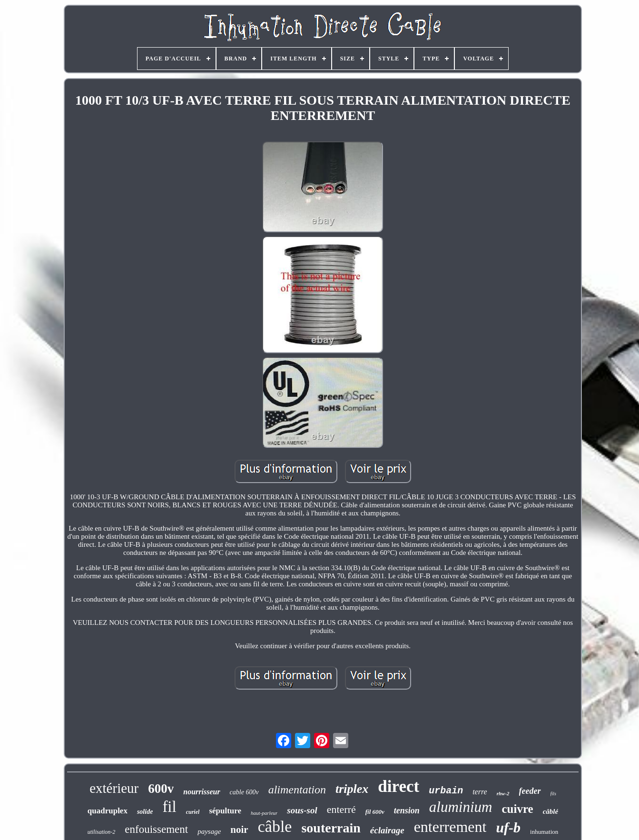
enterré (341, 809)
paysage (209, 831)
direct (398, 786)
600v (161, 789)
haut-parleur (264, 813)
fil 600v (375, 812)
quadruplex (108, 811)
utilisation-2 (102, 832)
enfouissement (156, 829)
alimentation (297, 790)
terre (480, 792)
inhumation (544, 832)
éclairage (387, 830)
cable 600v (244, 792)
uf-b (508, 827)
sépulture (225, 811)
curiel (193, 812)
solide (145, 812)
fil (169, 807)
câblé (551, 811)
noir (239, 830)
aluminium (461, 807)
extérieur (114, 788)
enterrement (450, 827)
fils (553, 794)
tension (407, 810)
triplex (352, 789)
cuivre (517, 809)
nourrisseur (202, 792)
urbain (446, 791)
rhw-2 (503, 793)
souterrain (331, 828)
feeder (530, 791)
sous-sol (302, 810)
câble (275, 826)
